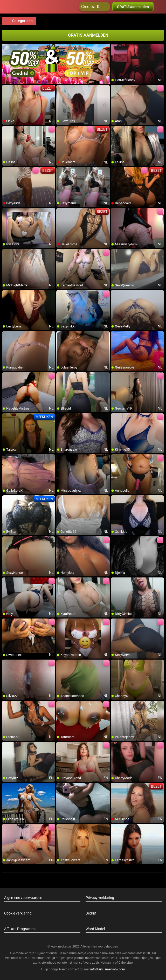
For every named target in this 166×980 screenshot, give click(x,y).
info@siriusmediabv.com (108, 969)
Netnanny (108, 963)
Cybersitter (126, 963)
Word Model (95, 929)
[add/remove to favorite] (115, 48)
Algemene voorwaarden (23, 898)
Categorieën (19, 21)
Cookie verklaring (18, 913)
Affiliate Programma (20, 929)
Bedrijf (91, 913)
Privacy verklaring (100, 898)
